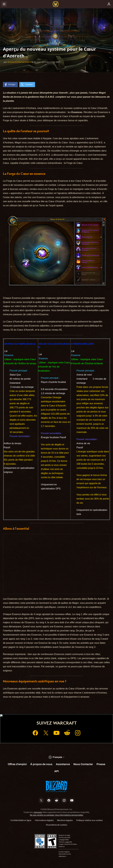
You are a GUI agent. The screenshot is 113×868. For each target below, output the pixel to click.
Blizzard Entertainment (19, 62)
